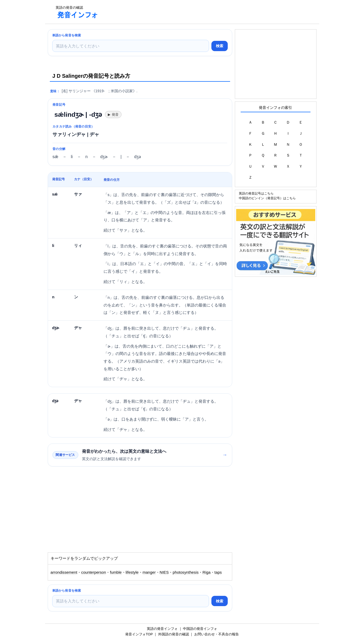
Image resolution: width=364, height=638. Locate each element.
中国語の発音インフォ (200, 629)
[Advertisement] (199, 12)
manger (149, 572)
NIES (164, 572)
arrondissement (64, 572)
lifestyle (132, 572)
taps (218, 572)
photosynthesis (186, 572)
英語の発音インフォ (162, 629)
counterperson (94, 572)
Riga (206, 572)
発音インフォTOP (139, 634)
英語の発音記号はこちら (256, 193)
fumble (116, 572)
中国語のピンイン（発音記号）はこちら (267, 198)
